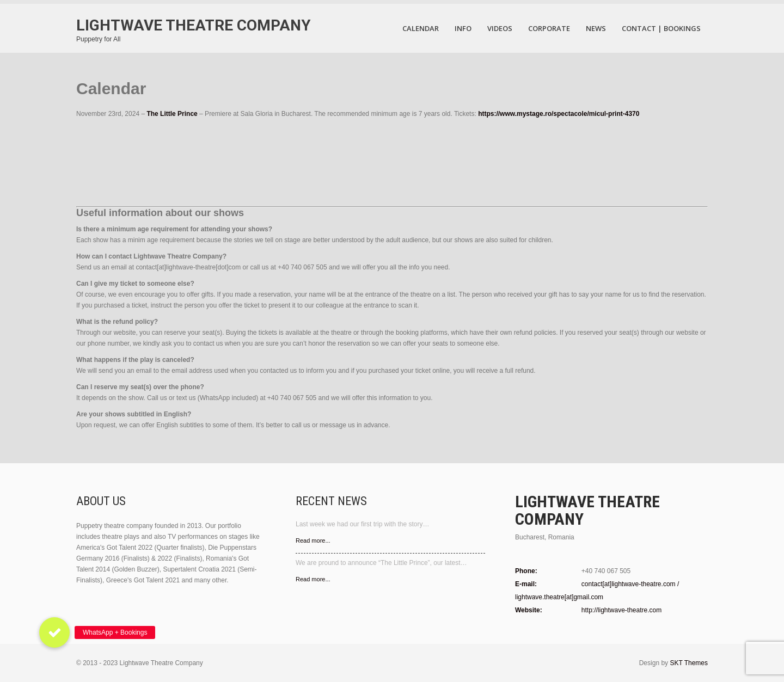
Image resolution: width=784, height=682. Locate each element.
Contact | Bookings (661, 28)
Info (463, 28)
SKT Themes (689, 663)
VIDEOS (500, 28)
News (596, 28)
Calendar (421, 28)
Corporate (549, 28)
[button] (54, 632)
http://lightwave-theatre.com (621, 610)
